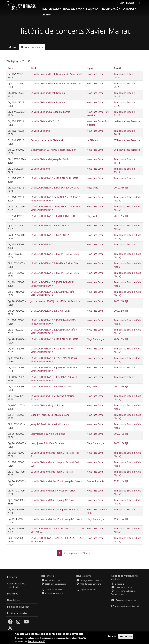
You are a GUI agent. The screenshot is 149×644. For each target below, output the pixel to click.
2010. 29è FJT (121, 216)
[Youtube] (26, 623)
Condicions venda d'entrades (17, 585)
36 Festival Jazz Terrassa (127, 150)
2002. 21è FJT (121, 386)
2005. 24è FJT (121, 301)
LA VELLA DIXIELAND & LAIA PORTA (50, 225)
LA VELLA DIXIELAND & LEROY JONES (51, 311)
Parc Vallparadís (95, 481)
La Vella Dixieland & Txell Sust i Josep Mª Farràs (56, 481)
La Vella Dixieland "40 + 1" (45, 121)
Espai (90, 68)
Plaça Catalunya (95, 339)
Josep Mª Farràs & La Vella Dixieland (50, 415)
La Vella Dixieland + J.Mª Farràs (47, 405)
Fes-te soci (13, 594)
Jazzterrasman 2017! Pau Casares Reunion (53, 150)
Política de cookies (17, 613)
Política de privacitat (18, 607)
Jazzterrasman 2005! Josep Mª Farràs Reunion (55, 301)
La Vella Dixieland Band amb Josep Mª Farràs (55, 510)
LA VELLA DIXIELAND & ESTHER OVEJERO (53, 216)
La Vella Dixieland (40, 131)
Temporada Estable (124, 178)
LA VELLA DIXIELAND (42, 244)
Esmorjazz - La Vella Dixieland (47, 140)
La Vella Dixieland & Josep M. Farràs (50, 159)
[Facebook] (10, 623)
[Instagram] (18, 623)
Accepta (112, 637)
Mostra (13, 47)
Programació (109, 9)
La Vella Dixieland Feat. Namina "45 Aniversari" (56, 74)
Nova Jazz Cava (73, 9)
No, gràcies (126, 637)
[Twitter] (10, 629)
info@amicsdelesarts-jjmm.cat (127, 600)
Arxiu (46, 15)
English (131, 3)
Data (10, 68)
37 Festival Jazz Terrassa (127, 140)
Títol (33, 68)
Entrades (128, 9)
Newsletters (14, 600)
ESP (122, 3)
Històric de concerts (32, 47)
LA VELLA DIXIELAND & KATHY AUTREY (51, 386)
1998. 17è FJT (121, 519)
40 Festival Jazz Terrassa (127, 121)
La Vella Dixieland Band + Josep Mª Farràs (53, 491)
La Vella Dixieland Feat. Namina (48, 93)
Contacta (12, 577)
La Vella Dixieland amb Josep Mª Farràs (52, 472)
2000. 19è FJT (121, 434)
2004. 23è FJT (121, 339)
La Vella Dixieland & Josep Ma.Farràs (50, 112)
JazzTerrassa (51, 9)
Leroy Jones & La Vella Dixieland (48, 434)
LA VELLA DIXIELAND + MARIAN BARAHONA (54, 178)
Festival (91, 9)
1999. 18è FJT (121, 481)
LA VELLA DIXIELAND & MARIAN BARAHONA (55, 188)
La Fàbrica (92, 140)
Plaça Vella (92, 188)
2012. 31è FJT (121, 188)
